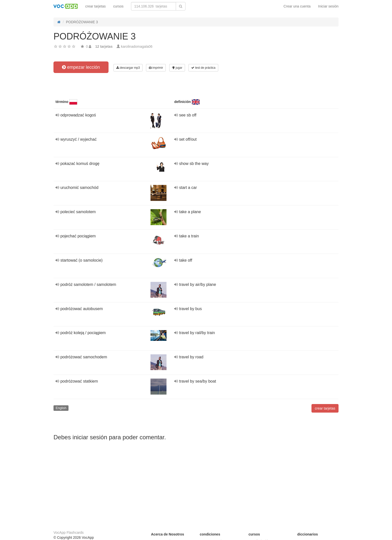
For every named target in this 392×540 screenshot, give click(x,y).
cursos (118, 6)
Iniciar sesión (328, 6)
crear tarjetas (95, 6)
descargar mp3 (128, 68)
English (61, 408)
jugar (177, 68)
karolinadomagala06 (137, 46)
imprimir (156, 68)
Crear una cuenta (297, 6)
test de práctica (203, 68)
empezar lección (81, 67)
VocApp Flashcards (69, 533)
